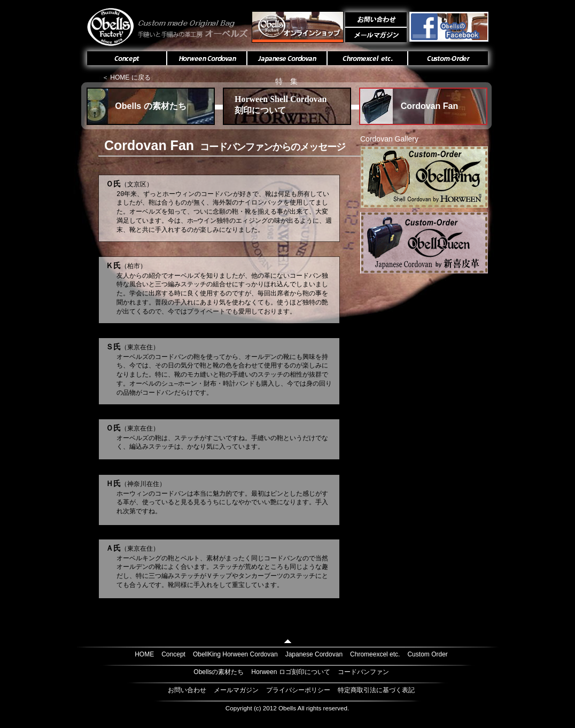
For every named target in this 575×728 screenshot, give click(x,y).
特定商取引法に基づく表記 (376, 690)
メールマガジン (236, 690)
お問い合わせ (187, 690)
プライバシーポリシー (298, 690)
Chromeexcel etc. (375, 654)
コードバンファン (363, 672)
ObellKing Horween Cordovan (235, 654)
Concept (173, 654)
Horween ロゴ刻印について (290, 672)
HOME (144, 654)
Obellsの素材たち (219, 672)
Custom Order (427, 654)
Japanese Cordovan (314, 654)
